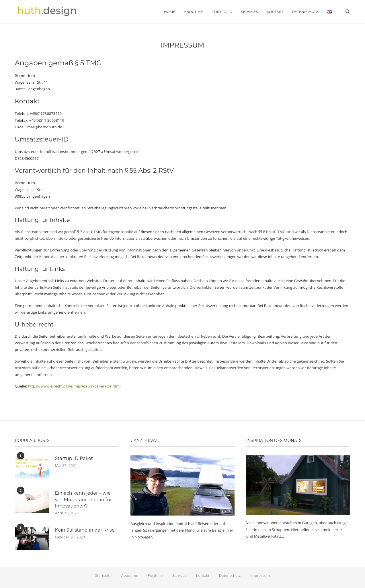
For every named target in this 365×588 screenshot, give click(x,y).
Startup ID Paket (74, 458)
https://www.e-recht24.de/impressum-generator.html (74, 386)
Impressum (260, 575)
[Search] (348, 12)
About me (193, 12)
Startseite (103, 575)
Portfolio (222, 12)
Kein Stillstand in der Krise (85, 530)
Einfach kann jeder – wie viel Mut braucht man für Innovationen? (84, 499)
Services (249, 12)
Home (170, 12)
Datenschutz (305, 12)
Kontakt (275, 12)
